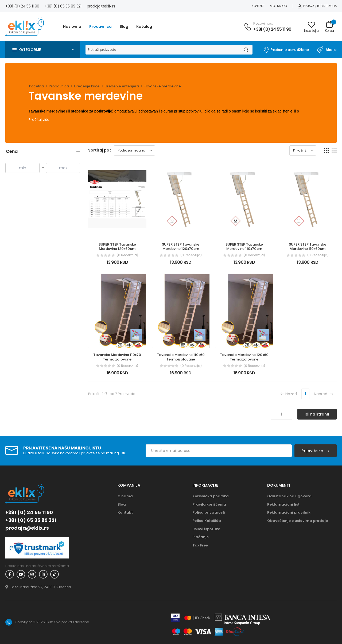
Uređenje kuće (87, 86)
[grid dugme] (326, 150)
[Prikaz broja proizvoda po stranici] (303, 150)
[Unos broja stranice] (281, 414)
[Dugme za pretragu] (246, 50)
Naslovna (72, 26)
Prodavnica (100, 26)
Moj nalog (278, 6)
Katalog (144, 26)
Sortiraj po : (100, 150)
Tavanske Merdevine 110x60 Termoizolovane (181, 357)
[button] (43, 50)
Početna (36, 86)
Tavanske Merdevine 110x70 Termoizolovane (118, 357)
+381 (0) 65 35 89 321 (63, 6)
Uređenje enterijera (122, 86)
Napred (324, 394)
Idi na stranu (317, 414)
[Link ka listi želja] (311, 27)
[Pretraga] (162, 50)
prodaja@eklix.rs (101, 6)
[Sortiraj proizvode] (134, 150)
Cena (12, 151)
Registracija (327, 6)
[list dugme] (334, 150)
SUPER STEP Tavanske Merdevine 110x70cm (245, 247)
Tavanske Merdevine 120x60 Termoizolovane (245, 357)
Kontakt (258, 6)
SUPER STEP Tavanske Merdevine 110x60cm (308, 247)
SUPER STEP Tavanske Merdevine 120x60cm (118, 247)
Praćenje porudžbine (286, 50)
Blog (124, 26)
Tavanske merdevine (162, 86)
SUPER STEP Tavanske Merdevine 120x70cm (181, 247)
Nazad (289, 394)
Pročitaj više (39, 120)
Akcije (327, 50)
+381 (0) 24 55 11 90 (22, 6)
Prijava (306, 6)
